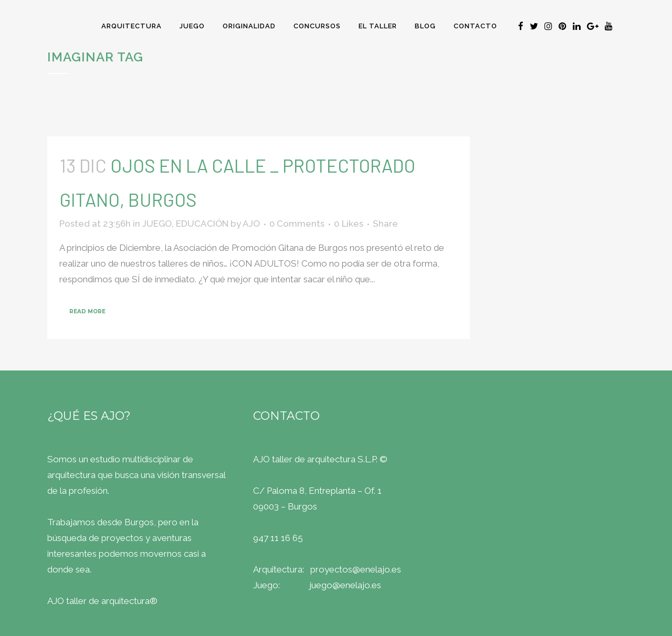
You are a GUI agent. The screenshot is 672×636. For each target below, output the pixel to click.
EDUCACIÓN (202, 224)
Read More (87, 311)
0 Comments (297, 224)
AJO (251, 224)
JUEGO (157, 224)
